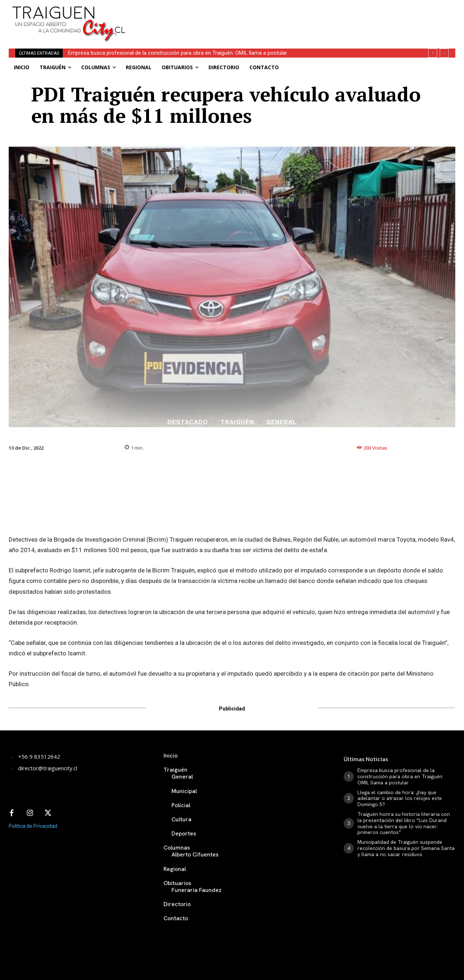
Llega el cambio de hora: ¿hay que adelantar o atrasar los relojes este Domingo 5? (400, 798)
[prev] (433, 53)
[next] (444, 53)
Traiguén (237, 422)
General (281, 422)
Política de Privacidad (33, 826)
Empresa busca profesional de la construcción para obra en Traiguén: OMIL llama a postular (178, 53)
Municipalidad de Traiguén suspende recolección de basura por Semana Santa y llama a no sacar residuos (406, 848)
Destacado (188, 422)
